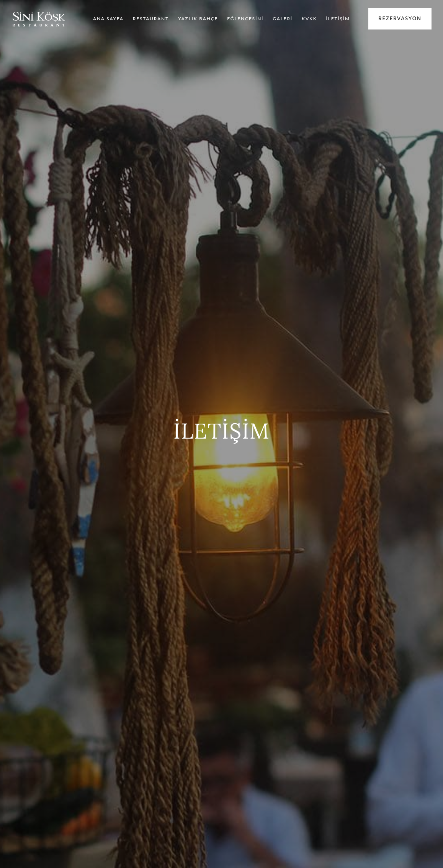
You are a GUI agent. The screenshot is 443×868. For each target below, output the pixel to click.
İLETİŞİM (338, 19)
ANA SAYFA (108, 19)
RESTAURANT (151, 19)
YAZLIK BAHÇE (198, 19)
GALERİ (283, 19)
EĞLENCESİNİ (245, 19)
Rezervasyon (400, 18)
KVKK (309, 19)
